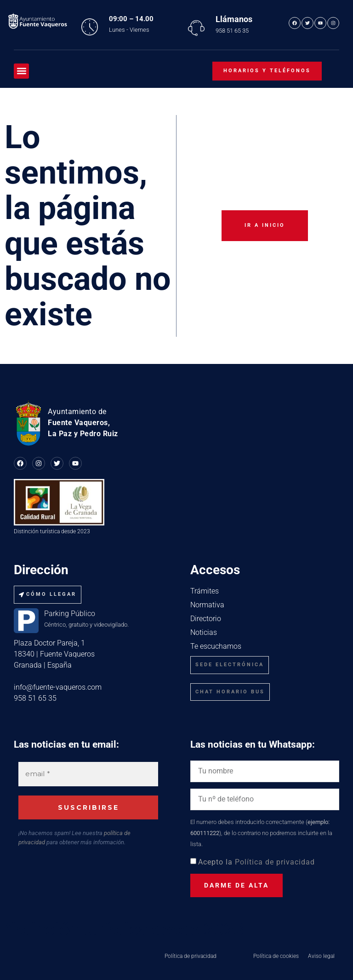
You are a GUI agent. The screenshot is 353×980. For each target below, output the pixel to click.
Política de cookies (276, 956)
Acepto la (256, 862)
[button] (21, 71)
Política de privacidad (275, 862)
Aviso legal (321, 956)
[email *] (88, 774)
